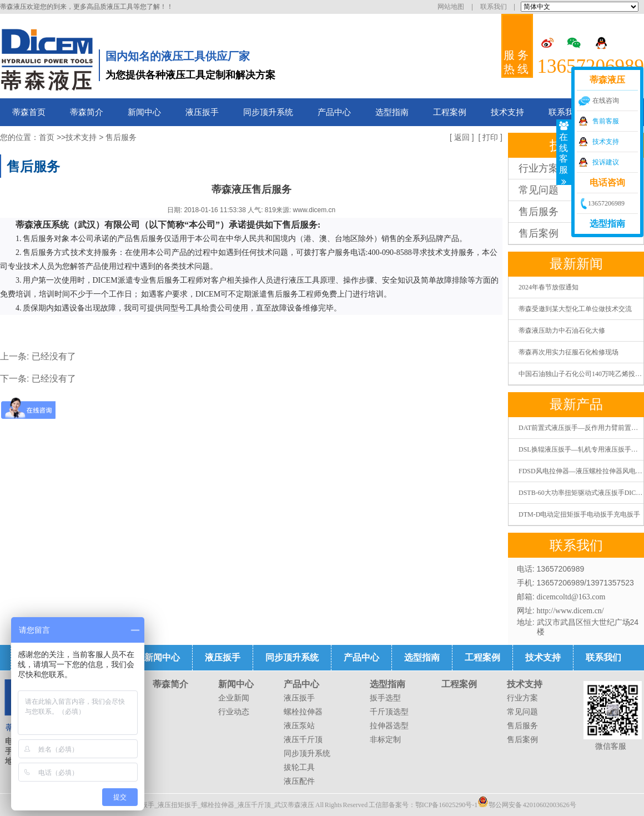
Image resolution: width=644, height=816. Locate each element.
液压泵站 (299, 726)
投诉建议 (606, 162)
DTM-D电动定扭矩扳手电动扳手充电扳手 (579, 514)
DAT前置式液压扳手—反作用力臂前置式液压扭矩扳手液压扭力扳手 (581, 428)
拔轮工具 (299, 767)
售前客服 (606, 121)
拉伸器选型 (389, 726)
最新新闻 (576, 264)
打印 (490, 137)
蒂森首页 (29, 112)
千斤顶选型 (389, 712)
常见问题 (522, 712)
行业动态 (234, 712)
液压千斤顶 (303, 740)
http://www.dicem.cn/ (570, 611)
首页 (47, 137)
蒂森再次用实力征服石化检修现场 (568, 352)
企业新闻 (234, 698)
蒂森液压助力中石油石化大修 (562, 331)
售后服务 (121, 137)
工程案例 (450, 112)
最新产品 (576, 404)
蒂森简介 (87, 112)
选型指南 (392, 112)
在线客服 (564, 152)
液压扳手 (202, 112)
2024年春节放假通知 (549, 287)
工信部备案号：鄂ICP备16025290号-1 (423, 805)
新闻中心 (144, 112)
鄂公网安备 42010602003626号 (527, 802)
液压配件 (299, 781)
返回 (462, 137)
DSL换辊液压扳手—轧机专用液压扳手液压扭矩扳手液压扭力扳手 (581, 449)
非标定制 (385, 740)
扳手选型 (385, 698)
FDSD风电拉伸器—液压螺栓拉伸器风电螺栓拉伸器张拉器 (581, 471)
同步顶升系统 (268, 112)
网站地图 (451, 7)
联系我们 (494, 7)
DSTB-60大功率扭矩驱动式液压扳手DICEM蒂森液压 (581, 493)
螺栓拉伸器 (303, 712)
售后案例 (522, 740)
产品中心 (334, 112)
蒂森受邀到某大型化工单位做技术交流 (575, 309)
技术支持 (507, 112)
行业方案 (522, 698)
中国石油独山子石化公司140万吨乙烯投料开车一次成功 (581, 374)
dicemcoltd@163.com (571, 597)
